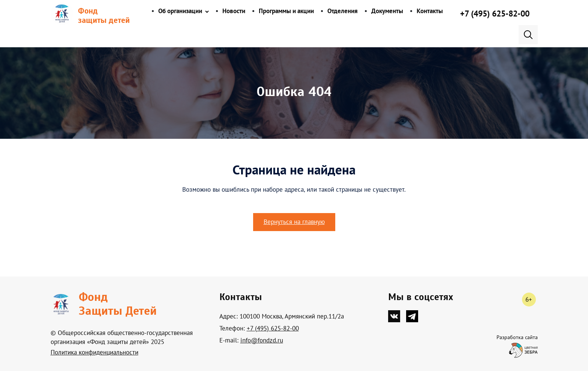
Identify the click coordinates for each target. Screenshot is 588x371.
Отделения (343, 11)
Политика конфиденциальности (94, 352)
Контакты (430, 11)
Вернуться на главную (294, 222)
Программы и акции (286, 11)
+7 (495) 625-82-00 (495, 14)
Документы (387, 11)
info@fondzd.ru (262, 340)
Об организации (180, 11)
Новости (234, 11)
